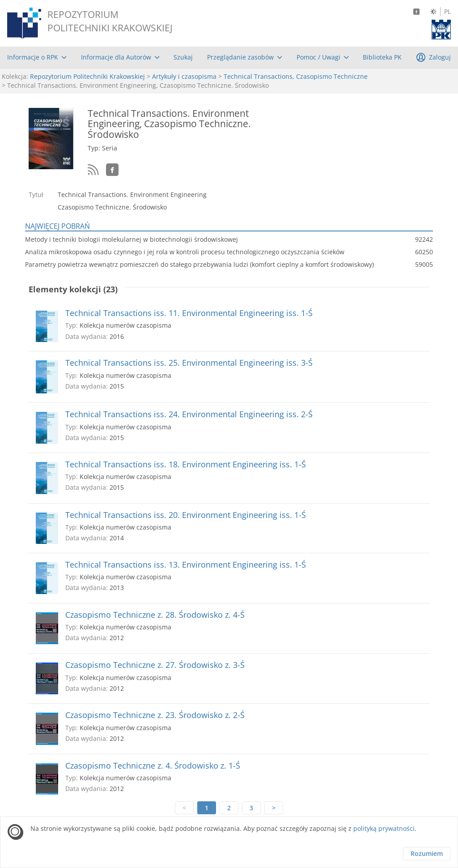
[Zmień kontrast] (433, 12)
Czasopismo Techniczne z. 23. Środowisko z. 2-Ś (155, 715)
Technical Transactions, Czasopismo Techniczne (296, 76)
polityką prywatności (384, 828)
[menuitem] (37, 57)
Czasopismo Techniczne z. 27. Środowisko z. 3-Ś (155, 665)
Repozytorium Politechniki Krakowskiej (87, 76)
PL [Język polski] (447, 12)
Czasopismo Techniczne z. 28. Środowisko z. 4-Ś (155, 615)
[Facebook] (416, 12)
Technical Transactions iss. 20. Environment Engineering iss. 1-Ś (186, 515)
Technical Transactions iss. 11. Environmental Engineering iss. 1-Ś (189, 313)
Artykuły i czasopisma (184, 76)
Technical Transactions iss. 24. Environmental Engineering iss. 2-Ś (189, 414)
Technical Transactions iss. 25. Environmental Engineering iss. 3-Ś (189, 363)
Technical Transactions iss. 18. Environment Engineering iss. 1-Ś (186, 464)
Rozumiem (427, 853)
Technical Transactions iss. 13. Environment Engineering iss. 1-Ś (186, 565)
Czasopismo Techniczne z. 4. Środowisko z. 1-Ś (153, 766)
